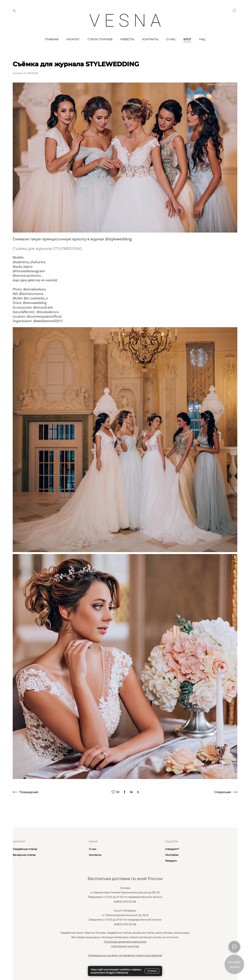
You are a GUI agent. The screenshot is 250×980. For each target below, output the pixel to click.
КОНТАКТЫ (150, 48)
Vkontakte (172, 855)
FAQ (202, 48)
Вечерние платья (24, 855)
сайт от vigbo (20, 971)
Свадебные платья (25, 849)
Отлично (152, 971)
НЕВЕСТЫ (127, 48)
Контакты (95, 855)
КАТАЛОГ (73, 48)
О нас (93, 849)
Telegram (171, 861)
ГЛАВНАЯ (52, 48)
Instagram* (172, 849)
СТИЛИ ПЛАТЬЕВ (100, 48)
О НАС (171, 48)
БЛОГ (187, 48)
